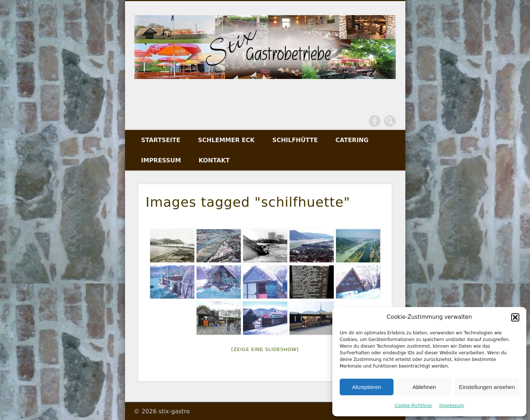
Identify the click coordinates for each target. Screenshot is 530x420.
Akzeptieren (366, 387)
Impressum (452, 406)
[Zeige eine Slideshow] (265, 349)
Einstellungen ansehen (487, 387)
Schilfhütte (295, 140)
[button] (515, 317)
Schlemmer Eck (226, 140)
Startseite (161, 140)
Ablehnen (424, 387)
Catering (352, 140)
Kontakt (214, 160)
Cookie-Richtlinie (413, 406)
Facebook (375, 121)
